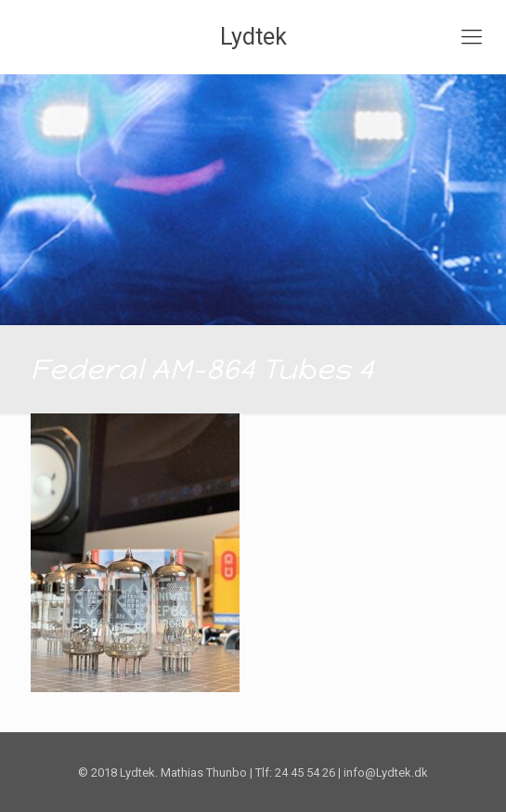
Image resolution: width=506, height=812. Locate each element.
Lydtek (253, 37)
